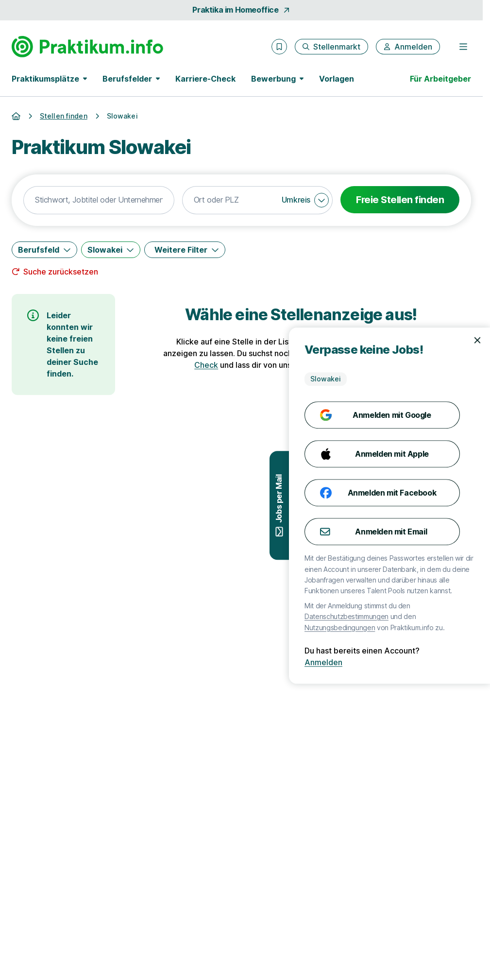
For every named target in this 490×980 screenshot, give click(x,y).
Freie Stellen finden (400, 200)
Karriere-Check (205, 79)
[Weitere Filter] (185, 250)
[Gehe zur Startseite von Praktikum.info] (87, 47)
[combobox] (99, 200)
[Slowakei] (111, 250)
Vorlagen (337, 79)
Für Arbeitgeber (440, 79)
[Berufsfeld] (44, 250)
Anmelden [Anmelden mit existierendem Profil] (451, 662)
